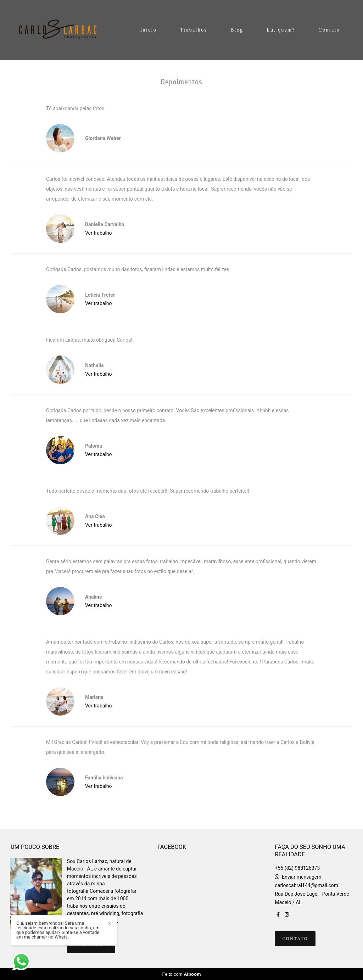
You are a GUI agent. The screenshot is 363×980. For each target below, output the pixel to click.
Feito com (181, 974)
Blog (237, 30)
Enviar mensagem (302, 877)
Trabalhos (194, 30)
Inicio (149, 30)
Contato (329, 30)
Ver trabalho (99, 233)
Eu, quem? (281, 30)
